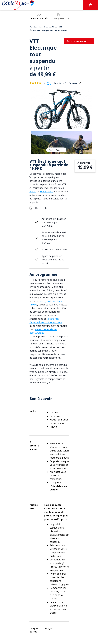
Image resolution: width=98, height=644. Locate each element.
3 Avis (49, 83)
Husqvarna (46, 191)
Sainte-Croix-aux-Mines (48, 27)
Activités (33, 27)
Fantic (33, 191)
